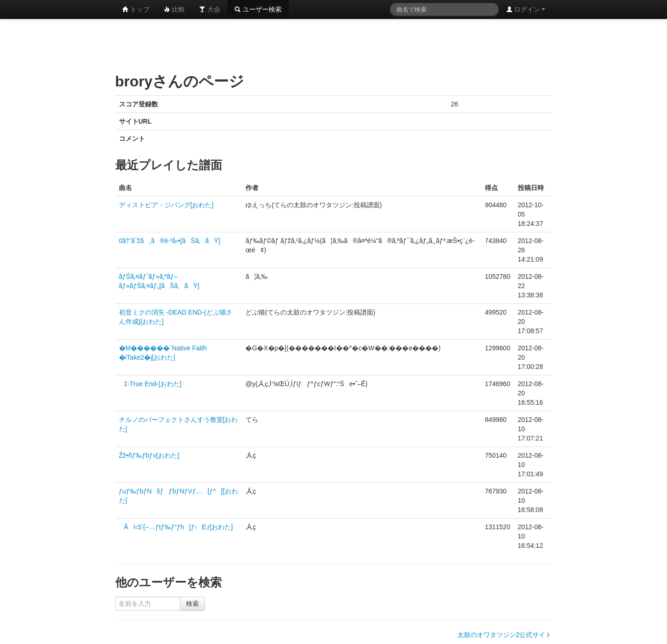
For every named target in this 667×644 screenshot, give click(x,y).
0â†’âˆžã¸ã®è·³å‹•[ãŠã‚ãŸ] (170, 241)
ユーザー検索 (258, 9)
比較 (174, 9)
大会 (210, 9)
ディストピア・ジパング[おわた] (166, 205)
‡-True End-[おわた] (150, 384)
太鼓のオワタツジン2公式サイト (505, 635)
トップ (136, 9)
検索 (192, 604)
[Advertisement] (334, 44)
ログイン (526, 9)
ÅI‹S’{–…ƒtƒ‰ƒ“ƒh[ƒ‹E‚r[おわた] (176, 527)
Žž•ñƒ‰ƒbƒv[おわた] (149, 455)
